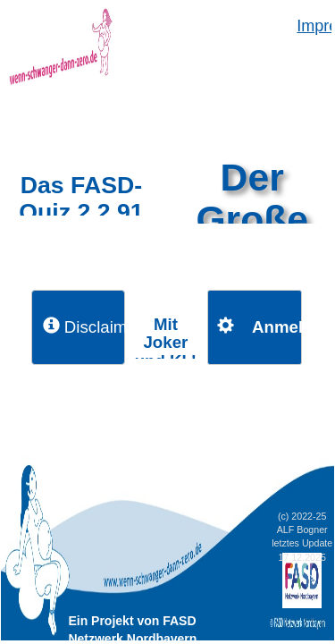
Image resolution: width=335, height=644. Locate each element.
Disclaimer (84, 327)
